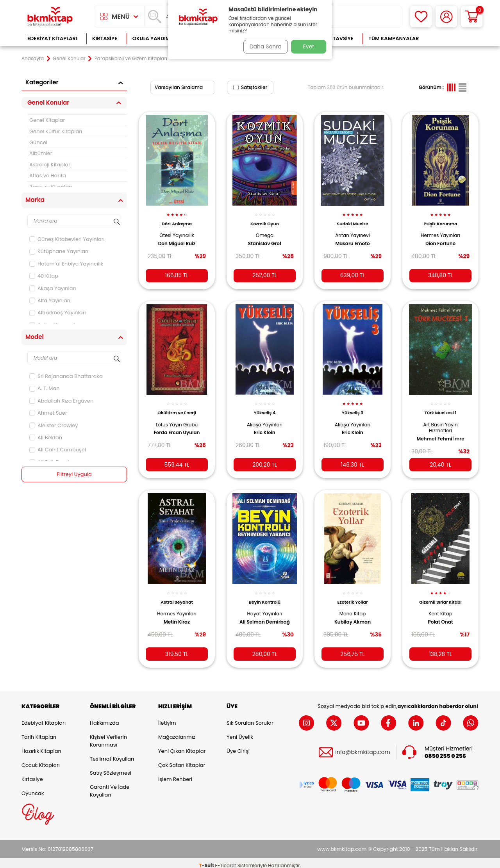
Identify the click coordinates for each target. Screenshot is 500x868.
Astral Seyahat (177, 595)
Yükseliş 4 (265, 407)
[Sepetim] (472, 17)
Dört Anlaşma (177, 219)
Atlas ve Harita (48, 176)
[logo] (50, 17)
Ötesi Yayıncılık (177, 231)
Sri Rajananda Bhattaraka (66, 376)
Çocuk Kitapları (41, 760)
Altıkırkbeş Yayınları (58, 313)
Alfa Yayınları (50, 300)
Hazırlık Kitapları (41, 746)
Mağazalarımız (177, 732)
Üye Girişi (238, 746)
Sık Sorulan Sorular (250, 718)
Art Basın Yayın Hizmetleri (440, 422)
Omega (265, 231)
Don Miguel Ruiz (177, 239)
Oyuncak (33, 788)
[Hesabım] (446, 17)
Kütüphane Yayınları (59, 251)
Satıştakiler (250, 87)
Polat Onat (440, 614)
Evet (309, 46)
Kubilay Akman (353, 614)
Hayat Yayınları (265, 606)
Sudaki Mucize (353, 219)
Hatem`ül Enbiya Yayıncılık (66, 264)
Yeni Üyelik (240, 732)
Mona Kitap (353, 606)
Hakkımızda (104, 718)
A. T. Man (45, 388)
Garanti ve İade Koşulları (110, 786)
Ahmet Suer (48, 413)
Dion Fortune (440, 239)
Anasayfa (33, 59)
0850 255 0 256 (445, 751)
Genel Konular (69, 59)
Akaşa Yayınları (53, 288)
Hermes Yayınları (440, 231)
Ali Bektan (46, 438)
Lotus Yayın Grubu (177, 418)
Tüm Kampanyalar (394, 38)
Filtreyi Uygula (74, 474)
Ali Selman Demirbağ (265, 614)
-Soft (207, 860)
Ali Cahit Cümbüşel (58, 450)
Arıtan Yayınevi (353, 231)
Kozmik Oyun (265, 219)
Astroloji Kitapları (50, 165)
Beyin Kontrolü (265, 595)
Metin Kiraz (177, 614)
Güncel (38, 142)
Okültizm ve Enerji (177, 407)
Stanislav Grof (265, 239)
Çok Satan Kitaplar (182, 760)
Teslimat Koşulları (112, 754)
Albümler (41, 153)
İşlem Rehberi (175, 774)
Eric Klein (265, 427)
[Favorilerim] (421, 17)
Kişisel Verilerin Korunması (108, 736)
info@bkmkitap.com (363, 748)
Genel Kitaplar (47, 120)
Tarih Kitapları (39, 732)
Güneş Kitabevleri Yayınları (67, 239)
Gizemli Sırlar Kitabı (440, 595)
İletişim (167, 718)
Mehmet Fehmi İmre (440, 433)
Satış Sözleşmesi (111, 768)
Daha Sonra (263, 46)
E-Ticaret (226, 860)
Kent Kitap (440, 606)
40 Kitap (44, 276)
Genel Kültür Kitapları (56, 131)
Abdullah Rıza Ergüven (61, 401)
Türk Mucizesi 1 (441, 407)
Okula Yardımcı (154, 38)
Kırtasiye (105, 38)
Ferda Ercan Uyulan (177, 427)
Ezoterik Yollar (353, 595)
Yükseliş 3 (353, 407)
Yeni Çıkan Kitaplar (182, 746)
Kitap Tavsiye (335, 38)
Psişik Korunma (440, 219)
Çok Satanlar (453, 38)
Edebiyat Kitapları (52, 38)
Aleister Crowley (54, 425)
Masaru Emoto (352, 239)
